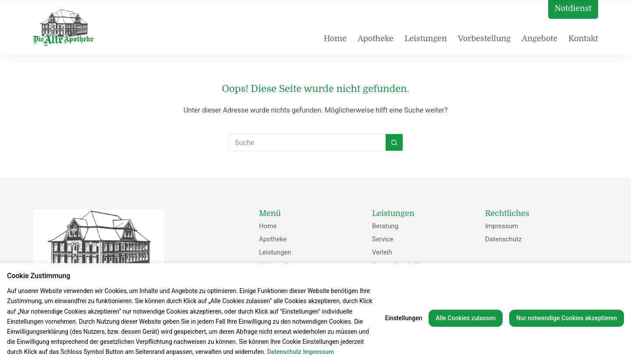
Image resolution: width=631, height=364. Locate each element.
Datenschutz (503, 239)
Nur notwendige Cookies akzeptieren (567, 318)
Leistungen (426, 39)
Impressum (502, 226)
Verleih (382, 252)
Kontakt (583, 39)
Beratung (385, 226)
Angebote (539, 39)
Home (335, 39)
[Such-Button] (394, 142)
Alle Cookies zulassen (466, 318)
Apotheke (376, 39)
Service (383, 239)
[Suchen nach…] (307, 142)
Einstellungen (404, 318)
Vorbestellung (484, 39)
